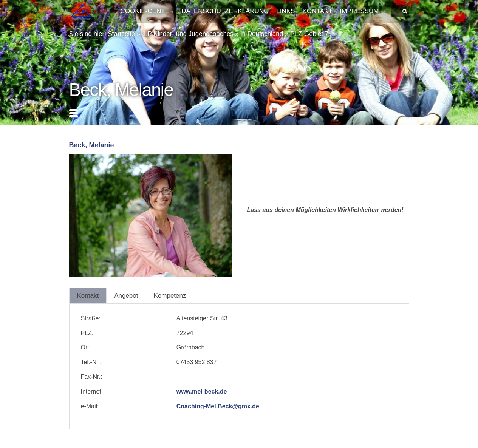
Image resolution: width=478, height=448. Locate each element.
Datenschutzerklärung (225, 11)
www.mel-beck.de (202, 392)
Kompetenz (170, 296)
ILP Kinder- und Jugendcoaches (188, 34)
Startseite (122, 34)
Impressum (360, 11)
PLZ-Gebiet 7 (309, 34)
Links (285, 11)
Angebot (126, 296)
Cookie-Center (147, 11)
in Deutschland (262, 34)
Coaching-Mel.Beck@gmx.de (218, 406)
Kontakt (318, 11)
